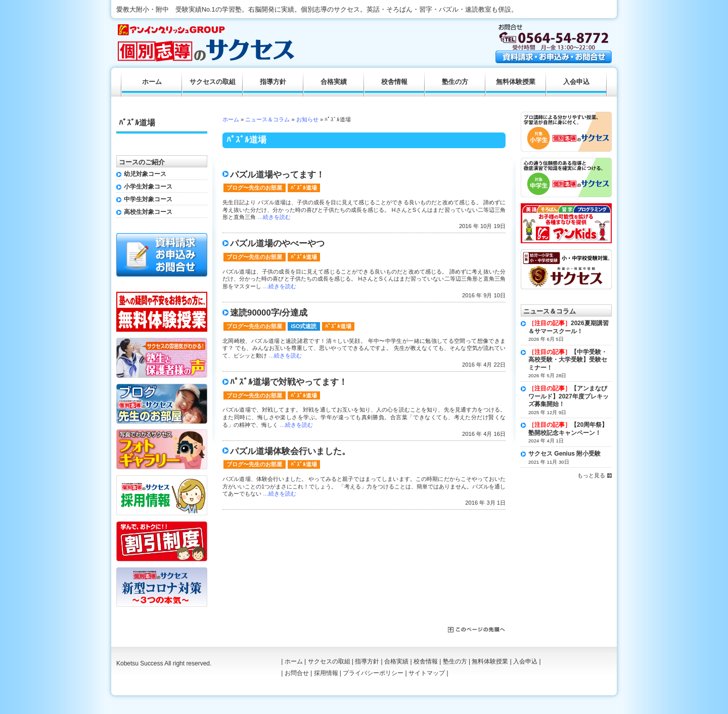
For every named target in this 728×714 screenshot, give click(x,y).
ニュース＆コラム (267, 119)
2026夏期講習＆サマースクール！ (568, 327)
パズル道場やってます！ (277, 175)
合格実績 (334, 82)
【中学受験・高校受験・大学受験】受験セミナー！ (568, 360)
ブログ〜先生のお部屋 (254, 188)
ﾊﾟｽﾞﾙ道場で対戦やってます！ (289, 382)
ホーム (231, 119)
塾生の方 (455, 82)
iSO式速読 (304, 326)
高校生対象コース (148, 212)
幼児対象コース (145, 174)
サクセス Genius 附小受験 (564, 454)
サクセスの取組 (213, 82)
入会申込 (576, 82)
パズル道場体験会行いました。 (290, 451)
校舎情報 (394, 82)
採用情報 (326, 673)
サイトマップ (427, 673)
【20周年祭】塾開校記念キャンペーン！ (568, 429)
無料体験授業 (516, 82)
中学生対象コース (148, 199)
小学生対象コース (148, 187)
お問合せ (297, 673)
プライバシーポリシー (373, 673)
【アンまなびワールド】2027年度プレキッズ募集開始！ (568, 396)
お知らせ (307, 119)
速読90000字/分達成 (269, 313)
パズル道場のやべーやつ (277, 243)
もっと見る (591, 475)
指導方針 (273, 82)
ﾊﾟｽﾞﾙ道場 (304, 188)
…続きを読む (274, 217)
